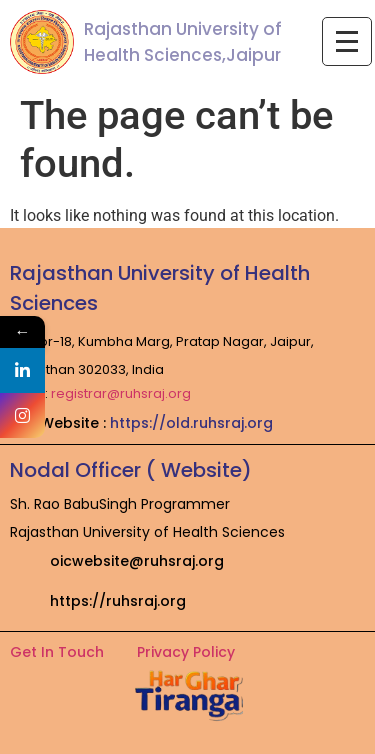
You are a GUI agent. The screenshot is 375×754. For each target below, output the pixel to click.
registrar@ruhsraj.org (121, 393)
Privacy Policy (186, 652)
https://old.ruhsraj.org (191, 423)
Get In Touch (57, 652)
